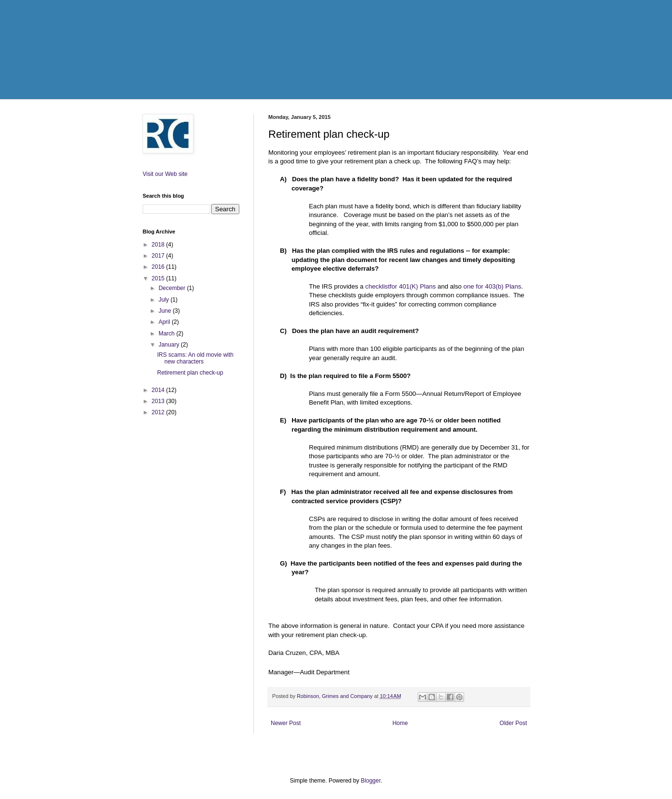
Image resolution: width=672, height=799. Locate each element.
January (170, 345)
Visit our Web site (165, 174)
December (173, 288)
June (166, 311)
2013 (159, 401)
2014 (159, 390)
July (165, 300)
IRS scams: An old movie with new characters (195, 358)
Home (400, 723)
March (168, 334)
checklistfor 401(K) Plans (401, 286)
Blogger (371, 781)
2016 (159, 267)
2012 (159, 412)
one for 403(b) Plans (493, 286)
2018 (159, 245)
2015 (159, 278)
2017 (159, 256)
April (165, 322)
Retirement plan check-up (190, 373)
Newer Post (286, 723)
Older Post (513, 723)
